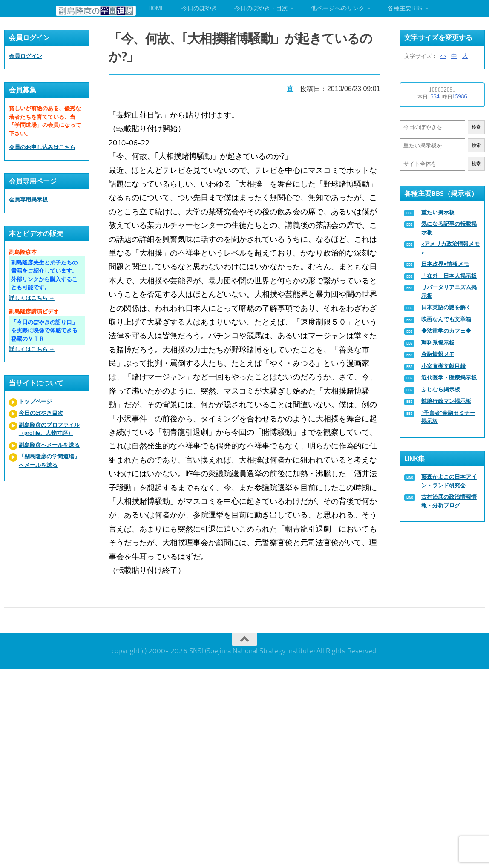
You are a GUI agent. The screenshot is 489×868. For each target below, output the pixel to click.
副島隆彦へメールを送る (49, 445)
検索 (476, 127)
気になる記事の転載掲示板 (449, 228)
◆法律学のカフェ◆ (446, 331)
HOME (156, 8)
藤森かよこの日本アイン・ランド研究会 (449, 481)
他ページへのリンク (338, 8)
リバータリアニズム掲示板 (449, 292)
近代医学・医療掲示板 (449, 378)
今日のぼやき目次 (41, 413)
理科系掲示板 (438, 343)
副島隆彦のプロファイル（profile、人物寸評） (49, 429)
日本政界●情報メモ (445, 264)
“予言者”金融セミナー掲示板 (448, 417)
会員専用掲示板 (28, 200)
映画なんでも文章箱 (446, 319)
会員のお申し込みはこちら (42, 147)
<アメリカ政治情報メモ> (450, 248)
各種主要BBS (405, 8)
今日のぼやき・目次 (261, 8)
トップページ (35, 401)
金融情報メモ (438, 354)
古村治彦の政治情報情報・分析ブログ (449, 501)
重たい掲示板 (438, 212)
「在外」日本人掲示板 (449, 276)
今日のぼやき (199, 8)
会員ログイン (26, 56)
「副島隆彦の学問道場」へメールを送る (49, 461)
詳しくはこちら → (32, 298)
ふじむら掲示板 (441, 389)
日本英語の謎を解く (446, 307)
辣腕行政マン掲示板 (446, 401)
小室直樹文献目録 (443, 366)
